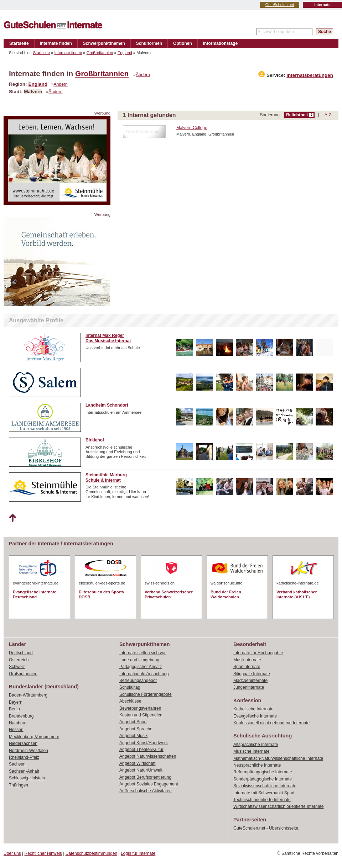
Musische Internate (251, 751)
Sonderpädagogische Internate (263, 779)
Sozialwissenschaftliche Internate (265, 786)
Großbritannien (100, 53)
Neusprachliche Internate (257, 765)
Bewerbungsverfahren (140, 708)
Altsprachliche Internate (256, 745)
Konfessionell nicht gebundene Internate (271, 723)
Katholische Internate (253, 709)
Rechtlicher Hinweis (43, 853)
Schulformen (149, 43)
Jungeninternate (249, 687)
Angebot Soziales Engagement (149, 784)
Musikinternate (247, 660)
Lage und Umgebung (139, 660)
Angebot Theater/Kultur (141, 750)
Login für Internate (138, 853)
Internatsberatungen (310, 75)
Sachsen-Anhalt (24, 771)
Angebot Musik (133, 736)
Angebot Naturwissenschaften (148, 756)
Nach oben (12, 518)
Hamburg (18, 723)
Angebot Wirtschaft (137, 763)
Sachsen (17, 764)
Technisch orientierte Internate (262, 800)
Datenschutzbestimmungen (91, 853)
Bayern (16, 702)
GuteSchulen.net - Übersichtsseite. (266, 828)
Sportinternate (247, 667)
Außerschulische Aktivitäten (146, 791)
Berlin (14, 709)
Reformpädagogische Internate (263, 772)
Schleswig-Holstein (27, 778)
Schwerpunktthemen (104, 43)
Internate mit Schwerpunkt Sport (264, 793)
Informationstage (220, 43)
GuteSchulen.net (280, 5)
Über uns (12, 853)
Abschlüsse (130, 701)
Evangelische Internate (255, 716)
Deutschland (21, 653)
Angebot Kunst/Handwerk (144, 743)
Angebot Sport (133, 722)
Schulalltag (130, 687)
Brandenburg (21, 716)
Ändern (143, 75)
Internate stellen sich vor (142, 653)
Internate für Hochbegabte (258, 653)
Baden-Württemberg (28, 695)
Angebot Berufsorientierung (145, 777)
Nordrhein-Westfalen (28, 751)
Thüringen (19, 785)
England (125, 53)
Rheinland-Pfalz (24, 757)
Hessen (16, 730)
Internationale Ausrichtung (144, 674)
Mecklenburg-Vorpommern (34, 737)
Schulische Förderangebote (146, 694)
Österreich (19, 660)
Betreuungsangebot (138, 681)
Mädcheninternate (250, 681)
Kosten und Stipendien (141, 715)
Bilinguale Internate (252, 674)
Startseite (19, 43)
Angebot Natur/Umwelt (141, 770)
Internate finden (56, 43)
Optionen (183, 43)
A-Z (328, 115)
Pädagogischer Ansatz (141, 667)
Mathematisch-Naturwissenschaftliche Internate (278, 758)
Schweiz (17, 667)
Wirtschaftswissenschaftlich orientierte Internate (278, 806)
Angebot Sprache (136, 729)
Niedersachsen (23, 743)
